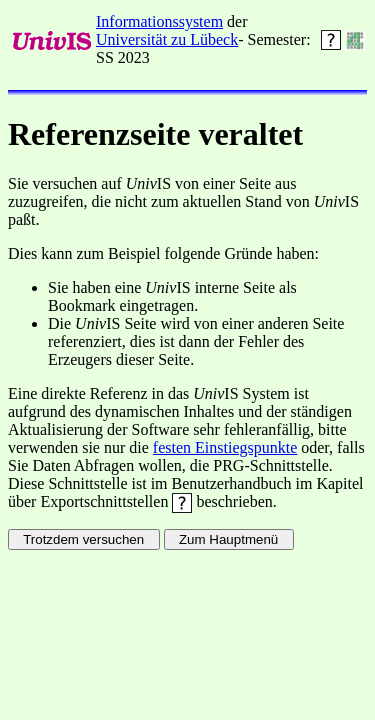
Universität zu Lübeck (167, 39)
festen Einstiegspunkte (225, 447)
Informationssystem (159, 21)
